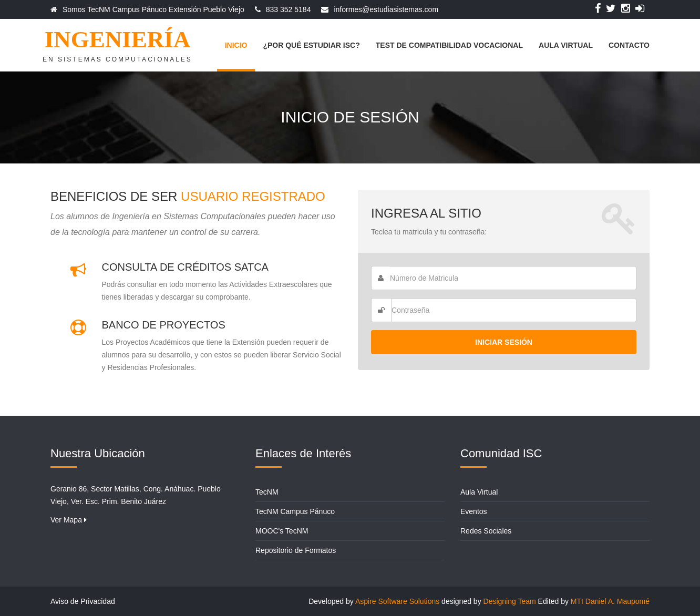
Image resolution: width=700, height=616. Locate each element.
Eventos (474, 511)
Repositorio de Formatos (296, 550)
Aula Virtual (566, 45)
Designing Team (510, 601)
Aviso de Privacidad (83, 601)
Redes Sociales (486, 531)
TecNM (267, 492)
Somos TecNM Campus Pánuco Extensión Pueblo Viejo (153, 9)
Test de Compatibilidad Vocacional (449, 45)
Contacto (629, 45)
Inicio (236, 45)
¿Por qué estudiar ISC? (311, 45)
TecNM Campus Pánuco (295, 511)
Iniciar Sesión (504, 342)
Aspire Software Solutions (397, 601)
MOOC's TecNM (282, 531)
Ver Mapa (69, 520)
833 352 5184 (289, 9)
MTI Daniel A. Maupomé (610, 601)
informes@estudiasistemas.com (386, 9)
